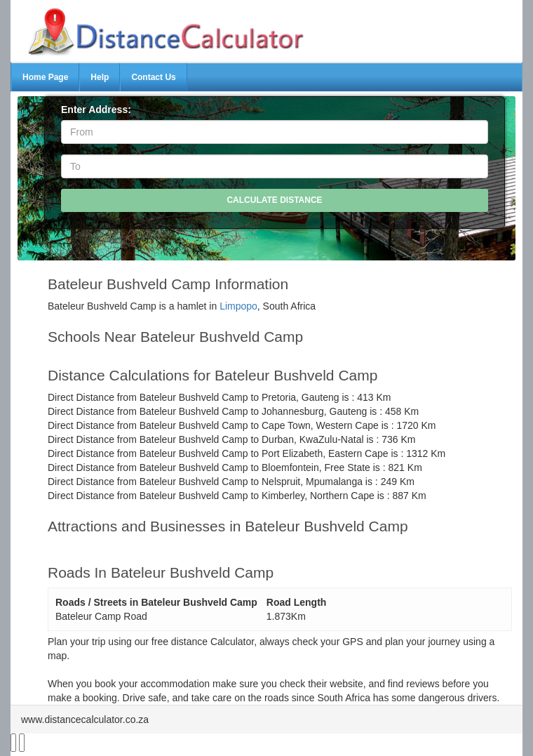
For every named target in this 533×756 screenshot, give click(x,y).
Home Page (45, 77)
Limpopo (238, 306)
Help (100, 77)
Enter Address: (96, 110)
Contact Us (153, 77)
